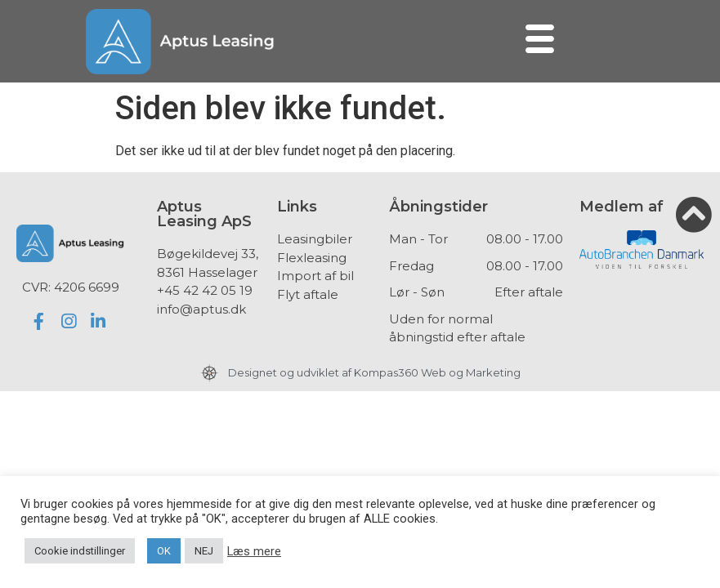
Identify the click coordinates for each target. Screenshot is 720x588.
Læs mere (254, 551)
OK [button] (164, 551)
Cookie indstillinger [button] (80, 551)
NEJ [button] (204, 551)
